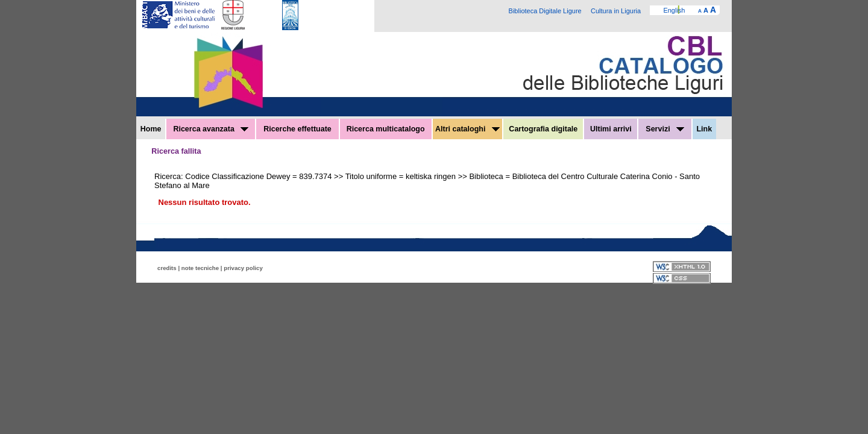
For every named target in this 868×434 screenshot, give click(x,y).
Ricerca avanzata (211, 129)
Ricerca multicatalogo (386, 129)
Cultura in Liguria (616, 11)
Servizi (665, 129)
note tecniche (200, 268)
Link (704, 129)
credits (167, 268)
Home (151, 129)
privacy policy (243, 268)
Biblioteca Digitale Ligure (545, 11)
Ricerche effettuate (297, 129)
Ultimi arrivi (611, 129)
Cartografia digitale (543, 129)
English (674, 10)
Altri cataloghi (467, 129)
